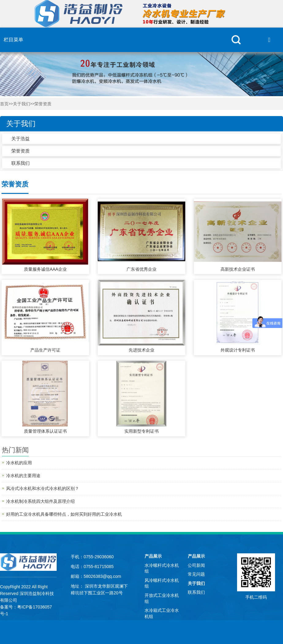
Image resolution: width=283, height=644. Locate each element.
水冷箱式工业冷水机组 (162, 613)
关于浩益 (21, 139)
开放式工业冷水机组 (162, 598)
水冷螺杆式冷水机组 (162, 568)
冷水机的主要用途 (23, 476)
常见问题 (196, 574)
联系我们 (21, 163)
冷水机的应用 (19, 463)
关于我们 (21, 104)
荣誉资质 (43, 104)
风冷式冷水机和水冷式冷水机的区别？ (43, 488)
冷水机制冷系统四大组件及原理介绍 (40, 501)
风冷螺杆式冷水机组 (162, 583)
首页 (4, 104)
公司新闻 (196, 565)
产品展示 (153, 556)
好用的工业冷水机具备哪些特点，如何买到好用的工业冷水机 (64, 514)
